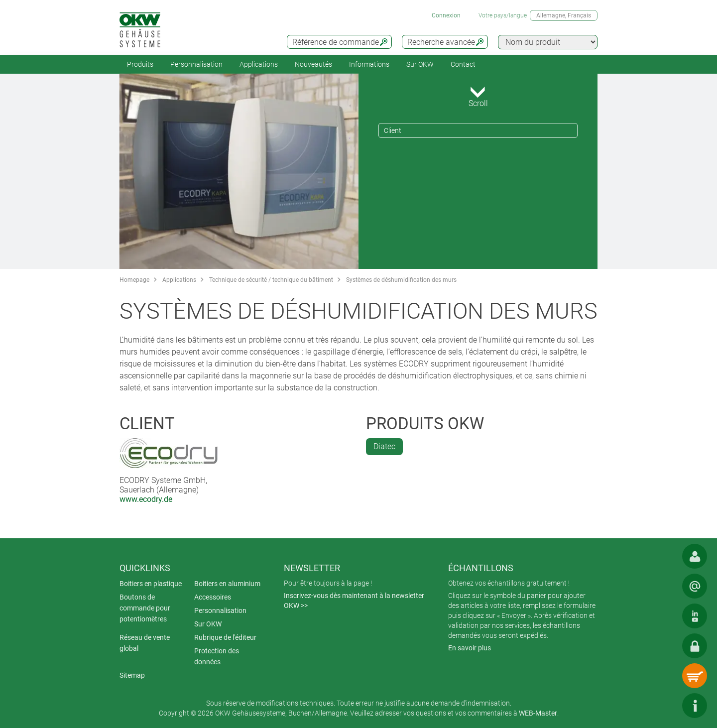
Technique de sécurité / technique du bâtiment (271, 280)
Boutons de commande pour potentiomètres (145, 608)
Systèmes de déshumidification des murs (401, 280)
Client (393, 130)
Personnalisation (196, 64)
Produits (140, 64)
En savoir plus (470, 648)
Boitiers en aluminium (227, 584)
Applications (259, 64)
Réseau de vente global (145, 643)
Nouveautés (313, 64)
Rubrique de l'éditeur (225, 637)
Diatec (384, 446)
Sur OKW (420, 64)
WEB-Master (538, 713)
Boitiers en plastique (151, 584)
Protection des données (217, 656)
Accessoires (213, 597)
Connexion (446, 15)
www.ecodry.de (146, 499)
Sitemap (132, 675)
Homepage (134, 280)
